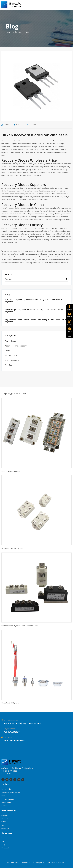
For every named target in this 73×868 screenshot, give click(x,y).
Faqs (3, 838)
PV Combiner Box (12, 355)
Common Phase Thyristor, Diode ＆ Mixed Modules (20, 626)
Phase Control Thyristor (10, 703)
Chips (7, 351)
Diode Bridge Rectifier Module (12, 549)
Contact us (5, 829)
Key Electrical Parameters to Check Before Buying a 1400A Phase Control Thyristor (36, 321)
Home (8, 32)
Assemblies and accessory (16, 346)
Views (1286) (32, 125)
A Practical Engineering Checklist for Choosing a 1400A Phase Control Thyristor (34, 301)
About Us (5, 815)
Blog (27, 32)
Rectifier (8, 365)
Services (18, 32)
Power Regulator (12, 360)
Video (3, 841)
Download (5, 848)
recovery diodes (52, 141)
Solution (4, 822)
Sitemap (61, 863)
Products (5, 819)
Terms (53, 863)
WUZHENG (6, 125)
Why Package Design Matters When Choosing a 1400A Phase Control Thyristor (34, 311)
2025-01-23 (19, 125)
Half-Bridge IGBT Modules (11, 471)
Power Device (11, 341)
